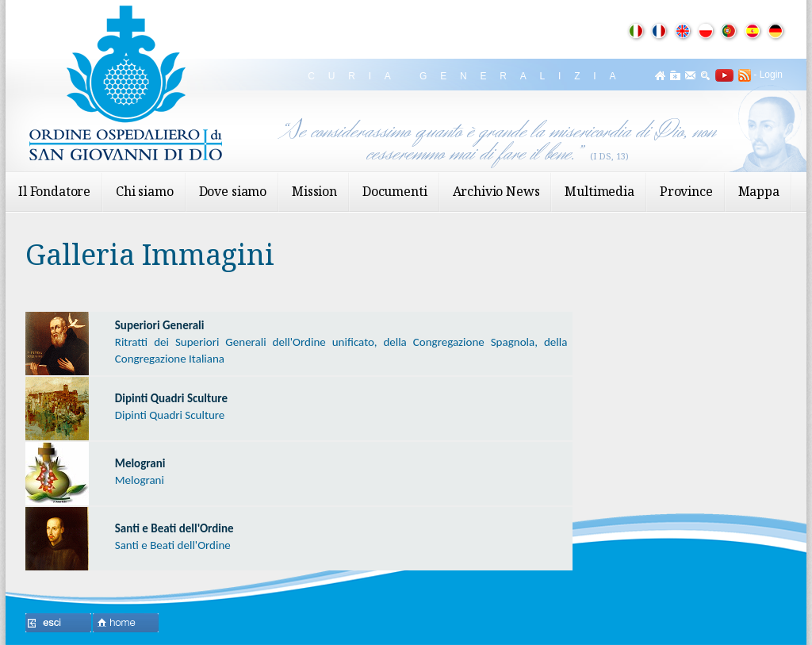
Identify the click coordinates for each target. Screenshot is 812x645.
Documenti (395, 191)
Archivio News (496, 191)
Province (686, 191)
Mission (314, 191)
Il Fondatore (54, 191)
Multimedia (599, 191)
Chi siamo (145, 191)
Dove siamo (233, 191)
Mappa (759, 191)
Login (771, 75)
